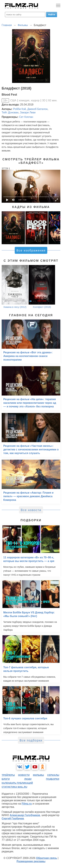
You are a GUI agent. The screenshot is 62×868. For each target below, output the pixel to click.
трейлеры (8, 775)
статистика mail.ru (14, 787)
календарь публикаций (17, 783)
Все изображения (31, 250)
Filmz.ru (27, 804)
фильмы (38, 775)
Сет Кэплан (26, 117)
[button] (56, 228)
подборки (53, 779)
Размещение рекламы (31, 861)
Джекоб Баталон (37, 109)
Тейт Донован (10, 112)
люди (28, 779)
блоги (6, 779)
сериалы (53, 775)
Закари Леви (28, 112)
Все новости (31, 510)
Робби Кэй (20, 109)
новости (24, 775)
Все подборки (31, 740)
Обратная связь (47, 858)
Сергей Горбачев (13, 818)
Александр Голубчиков (25, 815)
